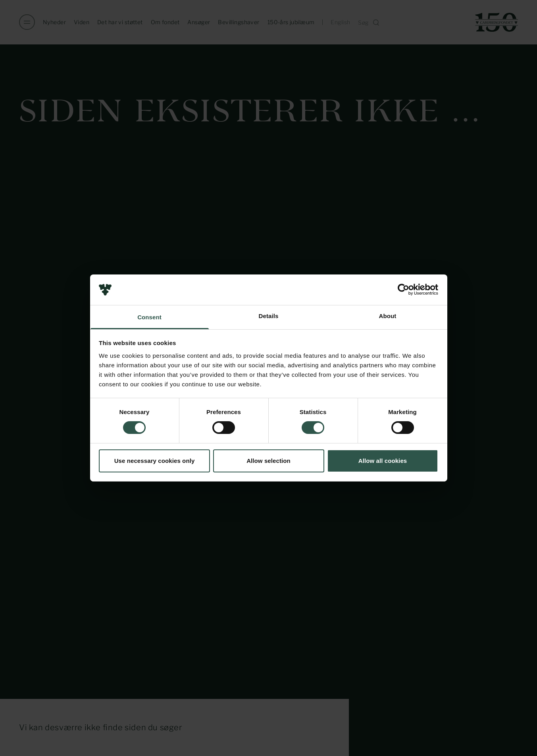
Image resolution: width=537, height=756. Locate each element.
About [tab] (388, 316)
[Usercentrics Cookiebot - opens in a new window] (403, 290)
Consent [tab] (149, 317)
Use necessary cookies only (155, 461)
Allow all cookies (383, 461)
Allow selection (268, 461)
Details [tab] (269, 316)
